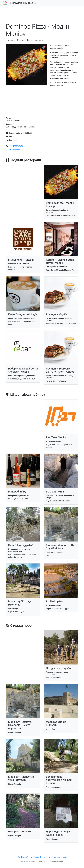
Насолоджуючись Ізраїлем (22, 3)
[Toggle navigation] (78, 3)
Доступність (45, 857)
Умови (36, 857)
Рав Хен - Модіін (56, 437)
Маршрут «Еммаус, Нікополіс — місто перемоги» (20, 725)
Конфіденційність (25, 857)
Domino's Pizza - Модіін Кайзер (60, 205)
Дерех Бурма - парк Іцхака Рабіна (58, 833)
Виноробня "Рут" (18, 492)
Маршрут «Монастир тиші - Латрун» (21, 778)
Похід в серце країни (59, 668)
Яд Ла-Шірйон (55, 601)
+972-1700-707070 (16, 146)
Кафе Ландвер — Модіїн (23, 314)
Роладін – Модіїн (56, 314)
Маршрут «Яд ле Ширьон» (56, 724)
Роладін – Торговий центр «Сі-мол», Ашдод (60, 370)
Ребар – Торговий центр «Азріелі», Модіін (23, 370)
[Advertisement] (42, 16)
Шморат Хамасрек (20, 832)
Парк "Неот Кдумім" (20, 545)
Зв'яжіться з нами (59, 857)
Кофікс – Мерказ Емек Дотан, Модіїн (60, 261)
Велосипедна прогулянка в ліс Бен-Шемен (59, 780)
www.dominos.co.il (16, 150)
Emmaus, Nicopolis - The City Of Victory (61, 547)
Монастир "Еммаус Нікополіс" (20, 603)
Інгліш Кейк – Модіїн (21, 260)
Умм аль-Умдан (56, 492)
